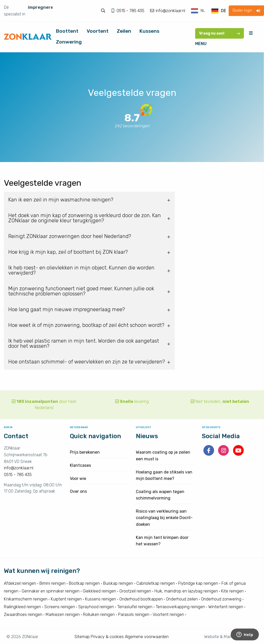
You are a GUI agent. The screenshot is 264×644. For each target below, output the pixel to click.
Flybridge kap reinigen (198, 583)
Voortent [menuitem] (98, 31)
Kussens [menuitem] (149, 31)
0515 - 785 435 (131, 11)
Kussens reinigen (101, 599)
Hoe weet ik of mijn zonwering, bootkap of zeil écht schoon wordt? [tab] (86, 325)
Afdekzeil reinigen (20, 583)
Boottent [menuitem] (67, 31)
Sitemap (82, 637)
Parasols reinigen (134, 615)
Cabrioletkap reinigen (156, 583)
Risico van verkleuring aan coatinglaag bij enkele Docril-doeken (164, 518)
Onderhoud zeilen (182, 599)
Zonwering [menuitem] (69, 42)
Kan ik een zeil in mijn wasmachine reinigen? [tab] (61, 200)
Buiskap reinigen (118, 583)
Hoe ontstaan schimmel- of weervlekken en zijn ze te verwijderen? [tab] (86, 362)
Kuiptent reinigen (66, 599)
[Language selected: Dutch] (209, 11)
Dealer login (246, 10)
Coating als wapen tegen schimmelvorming (160, 495)
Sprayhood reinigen (96, 607)
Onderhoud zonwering (221, 599)
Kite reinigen (232, 591)
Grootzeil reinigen (135, 591)
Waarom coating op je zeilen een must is (163, 456)
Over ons (78, 491)
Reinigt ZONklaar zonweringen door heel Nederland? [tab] (70, 236)
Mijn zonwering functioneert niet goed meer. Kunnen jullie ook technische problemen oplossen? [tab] (81, 291)
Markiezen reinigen (63, 615)
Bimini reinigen (52, 583)
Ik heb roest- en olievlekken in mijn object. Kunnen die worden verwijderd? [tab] (81, 270)
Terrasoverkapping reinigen (180, 607)
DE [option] (224, 11)
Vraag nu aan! (220, 33)
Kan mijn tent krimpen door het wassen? (162, 541)
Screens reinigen (60, 607)
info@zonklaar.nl (170, 11)
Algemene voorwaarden (147, 637)
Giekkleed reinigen (99, 591)
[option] (219, 11)
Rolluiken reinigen (99, 615)
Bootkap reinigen (84, 583)
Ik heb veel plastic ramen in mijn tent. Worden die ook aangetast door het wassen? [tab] (84, 343)
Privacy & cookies (107, 637)
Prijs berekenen (85, 452)
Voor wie (78, 478)
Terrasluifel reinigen (135, 607)
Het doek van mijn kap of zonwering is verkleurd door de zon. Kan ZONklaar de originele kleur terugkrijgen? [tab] (85, 218)
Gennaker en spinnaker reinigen (51, 591)
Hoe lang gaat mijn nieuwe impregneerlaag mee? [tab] (67, 309)
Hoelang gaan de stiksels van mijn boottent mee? (164, 475)
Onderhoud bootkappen (141, 599)
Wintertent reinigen (226, 607)
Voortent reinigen (168, 615)
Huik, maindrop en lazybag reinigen (186, 591)
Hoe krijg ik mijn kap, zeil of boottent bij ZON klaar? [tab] (68, 252)
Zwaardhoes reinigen (23, 615)
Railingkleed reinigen (22, 607)
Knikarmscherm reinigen (26, 599)
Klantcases (80, 465)
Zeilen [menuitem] (124, 31)
